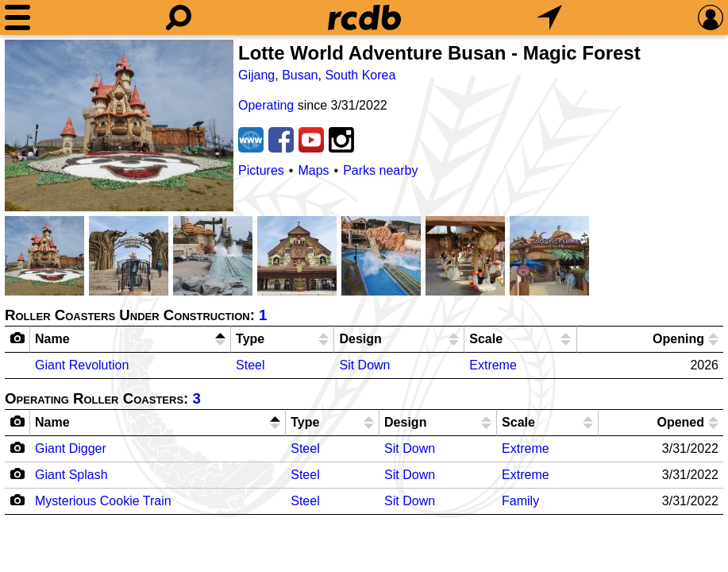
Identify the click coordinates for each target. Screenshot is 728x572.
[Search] (179, 17)
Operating (266, 105)
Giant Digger (71, 448)
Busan (300, 75)
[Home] (364, 17)
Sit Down (364, 365)
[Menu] (17, 17)
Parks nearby (380, 170)
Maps (313, 170)
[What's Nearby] (549, 17)
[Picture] (119, 126)
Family (520, 501)
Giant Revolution (82, 365)
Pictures (261, 170)
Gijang (256, 75)
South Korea (360, 75)
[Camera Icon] (18, 447)
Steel (250, 365)
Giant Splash (71, 475)
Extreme (493, 365)
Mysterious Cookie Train (103, 501)
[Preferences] (711, 17)
